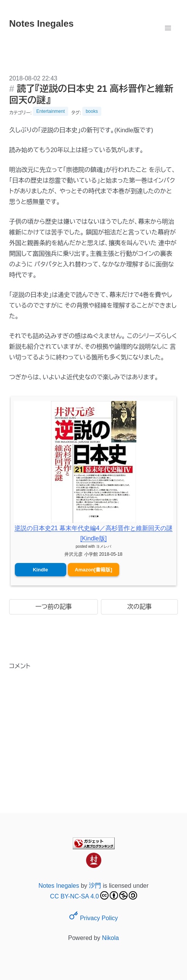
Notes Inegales (59, 886)
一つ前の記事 (54, 607)
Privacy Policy (93, 918)
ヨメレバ (104, 546)
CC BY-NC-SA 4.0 (93, 895)
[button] (168, 28)
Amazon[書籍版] (93, 570)
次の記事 (139, 607)
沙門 (95, 886)
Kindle (40, 570)
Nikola (110, 938)
